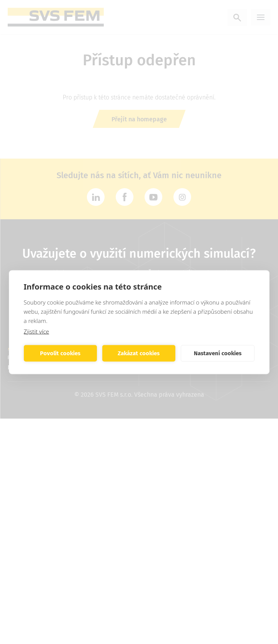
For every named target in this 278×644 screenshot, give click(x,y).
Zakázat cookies (139, 353)
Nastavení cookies (218, 353)
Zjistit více (37, 331)
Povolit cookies (60, 353)
